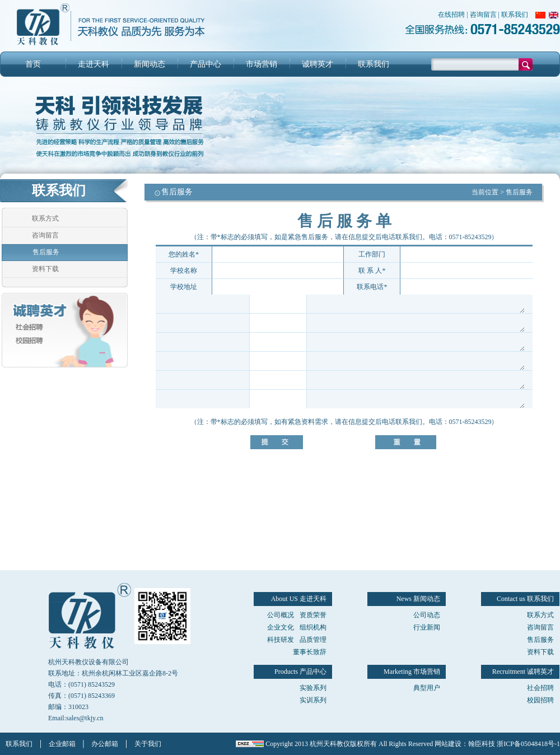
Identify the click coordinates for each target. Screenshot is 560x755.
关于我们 (148, 744)
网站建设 (448, 744)
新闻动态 (150, 64)
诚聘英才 (318, 64)
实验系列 (313, 688)
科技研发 (281, 640)
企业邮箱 (62, 744)
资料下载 (45, 269)
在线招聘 (451, 15)
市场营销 (262, 64)
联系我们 (515, 15)
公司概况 (281, 615)
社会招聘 (540, 688)
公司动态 (427, 615)
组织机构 (313, 627)
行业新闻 (427, 627)
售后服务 (46, 252)
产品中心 (206, 64)
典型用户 (427, 688)
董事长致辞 (310, 652)
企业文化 (281, 627)
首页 (33, 64)
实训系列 (313, 700)
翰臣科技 (482, 744)
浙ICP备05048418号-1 (528, 744)
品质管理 (313, 640)
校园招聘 (540, 700)
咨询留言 (483, 15)
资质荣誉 (313, 615)
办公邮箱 (105, 744)
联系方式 (45, 218)
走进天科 (94, 64)
